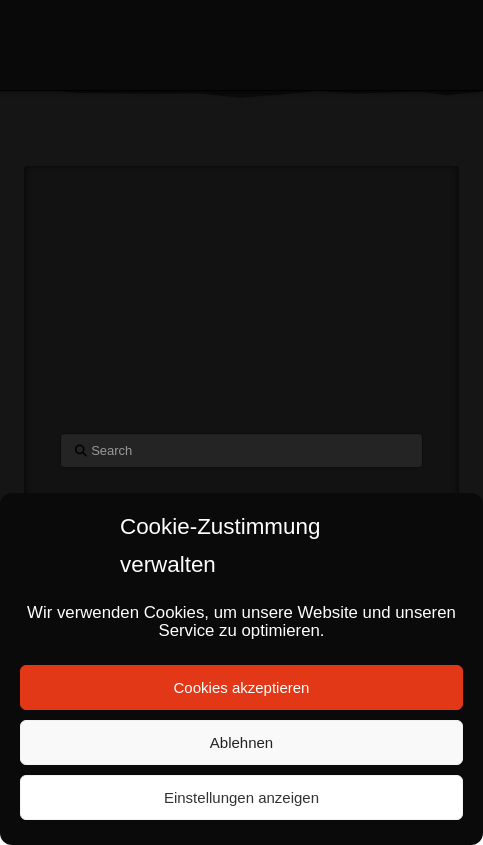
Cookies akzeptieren (242, 687)
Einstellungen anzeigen (241, 797)
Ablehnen (241, 742)
